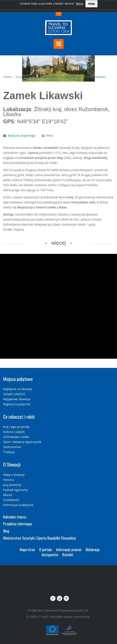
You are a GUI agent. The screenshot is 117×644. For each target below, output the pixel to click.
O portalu (46, 549)
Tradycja (9, 452)
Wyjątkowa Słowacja (17, 399)
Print (49, 136)
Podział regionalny (16, 490)
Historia (8, 480)
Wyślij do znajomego (22, 136)
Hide (91, 4)
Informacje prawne (69, 549)
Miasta (8, 495)
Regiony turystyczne (17, 404)
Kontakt (68, 554)
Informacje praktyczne (18, 505)
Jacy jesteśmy (12, 485)
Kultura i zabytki (14, 432)
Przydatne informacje (18, 524)
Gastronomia (12, 447)
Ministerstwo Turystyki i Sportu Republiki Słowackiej (39, 538)
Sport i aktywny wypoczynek (22, 442)
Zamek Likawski (96, 77)
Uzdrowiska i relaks (16, 437)
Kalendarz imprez (15, 517)
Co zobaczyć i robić (28, 77)
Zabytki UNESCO (14, 394)
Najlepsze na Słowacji (18, 389)
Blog (6, 531)
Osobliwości (11, 500)
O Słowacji (12, 464)
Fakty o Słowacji (14, 475)
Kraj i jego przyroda (16, 427)
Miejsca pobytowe (18, 379)
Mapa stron (27, 549)
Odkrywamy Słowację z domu (63, 77)
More (80, 3)
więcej (58, 243)
